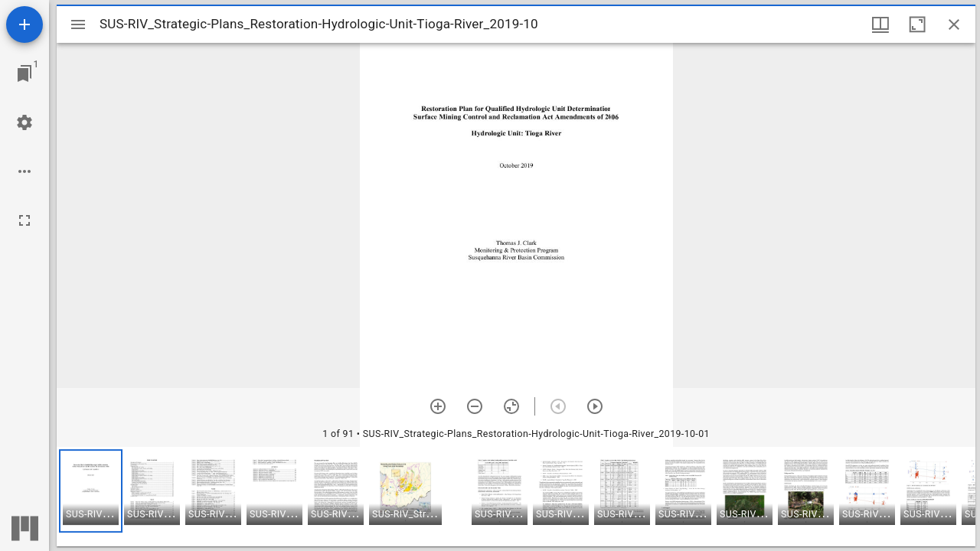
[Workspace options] (24, 171)
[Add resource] (24, 24)
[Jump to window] (24, 73)
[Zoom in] (438, 406)
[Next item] (595, 406)
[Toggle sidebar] (78, 24)
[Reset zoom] (511, 406)
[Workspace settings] (24, 122)
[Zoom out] (475, 406)
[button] (91, 491)
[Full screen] (24, 220)
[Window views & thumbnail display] (880, 24)
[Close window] (954, 24)
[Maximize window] (917, 24)
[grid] (516, 497)
